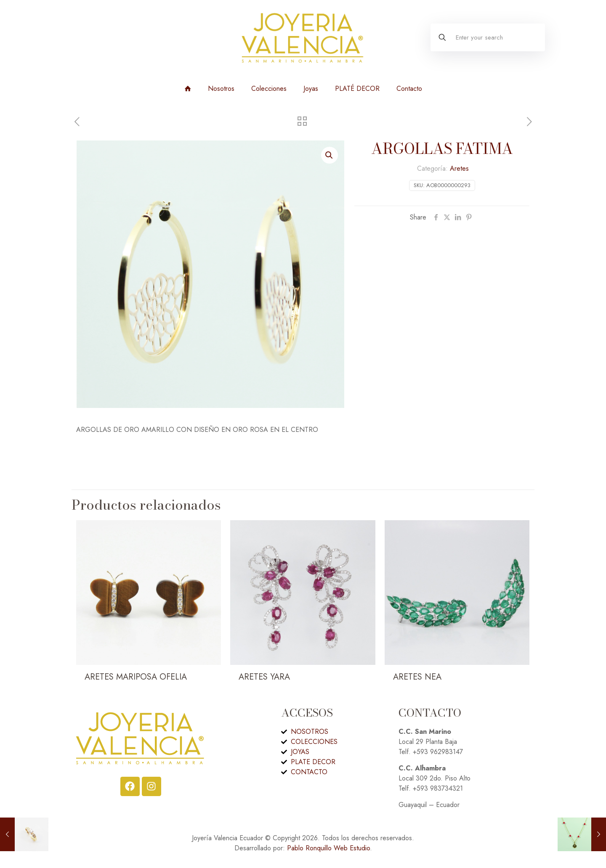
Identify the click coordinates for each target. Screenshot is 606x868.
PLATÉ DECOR (357, 89)
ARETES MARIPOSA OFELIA (136, 677)
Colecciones (269, 89)
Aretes (459, 168)
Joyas (311, 89)
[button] (330, 155)
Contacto (409, 89)
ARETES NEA (417, 677)
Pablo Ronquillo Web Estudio (328, 848)
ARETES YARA (264, 677)
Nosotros (221, 89)
